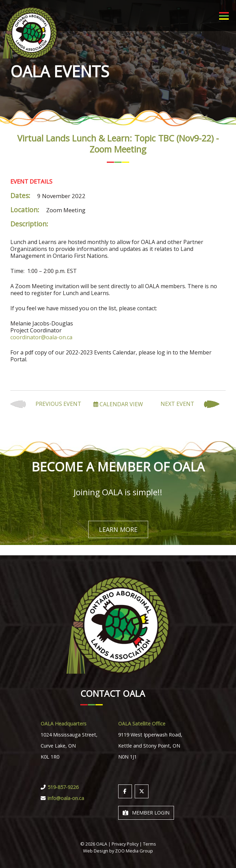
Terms (150, 844)
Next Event (190, 404)
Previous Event (46, 404)
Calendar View (118, 404)
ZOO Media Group (134, 851)
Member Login (146, 813)
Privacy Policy (125, 844)
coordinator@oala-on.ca (41, 337)
